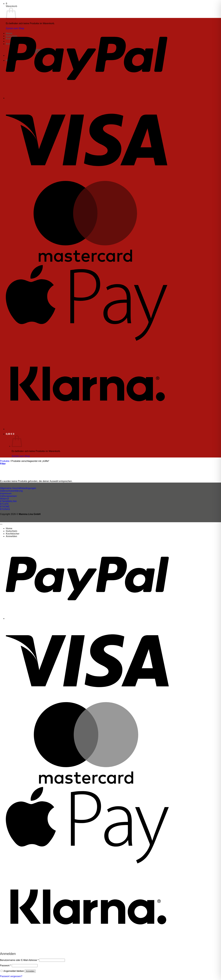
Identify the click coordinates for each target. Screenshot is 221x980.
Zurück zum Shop (21, 456)
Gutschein (11, 531)
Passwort (6, 965)
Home (9, 528)
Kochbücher (13, 534)
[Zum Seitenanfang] (1, 524)
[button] (6, 4)
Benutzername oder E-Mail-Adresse (19, 960)
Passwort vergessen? (11, 976)
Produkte (5, 461)
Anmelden (30, 971)
